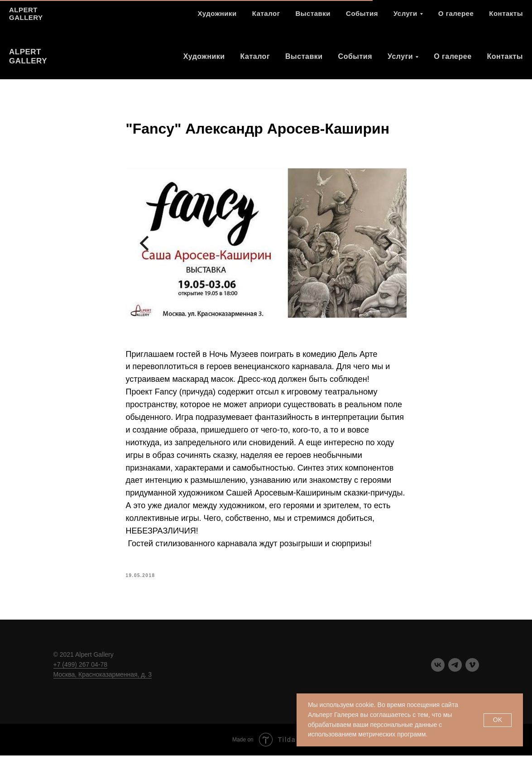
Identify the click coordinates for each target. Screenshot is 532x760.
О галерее (453, 56)
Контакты (505, 56)
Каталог (255, 56)
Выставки (304, 56)
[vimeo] (514, 20)
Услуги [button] (400, 56)
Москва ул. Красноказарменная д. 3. (330, 20)
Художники (204, 56)
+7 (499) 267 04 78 (429, 20)
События (355, 56)
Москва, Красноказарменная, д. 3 (103, 678)
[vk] (474, 20)
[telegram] (494, 20)
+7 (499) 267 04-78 (80, 669)
